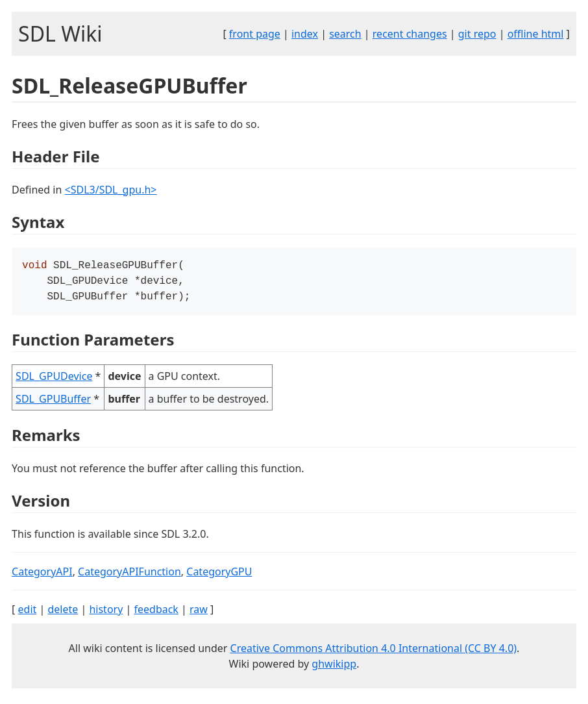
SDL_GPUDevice (54, 380)
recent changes (410, 34)
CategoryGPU (219, 575)
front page (255, 34)
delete (63, 613)
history (106, 613)
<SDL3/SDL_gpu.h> (111, 190)
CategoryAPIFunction (129, 575)
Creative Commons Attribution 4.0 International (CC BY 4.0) (374, 652)
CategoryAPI (42, 575)
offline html (536, 34)
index (305, 34)
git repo (477, 34)
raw (199, 613)
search (345, 34)
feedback (156, 613)
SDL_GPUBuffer (53, 403)
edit (28, 613)
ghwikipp (334, 668)
